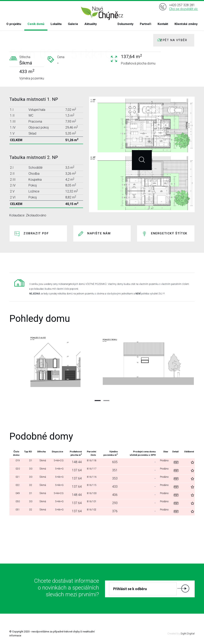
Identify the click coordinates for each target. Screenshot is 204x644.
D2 (29, 487)
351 (114, 470)
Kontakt (163, 24)
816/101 (90, 503)
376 (114, 511)
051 (16, 511)
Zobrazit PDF (36, 233)
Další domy (102, 527)
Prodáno (163, 462)
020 (16, 470)
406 (114, 495)
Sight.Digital (188, 634)
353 (114, 478)
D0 (29, 470)
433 (114, 487)
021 (16, 478)
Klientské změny (186, 24)
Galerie (73, 24)
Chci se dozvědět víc (183, 12)
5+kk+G (56, 470)
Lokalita (56, 24)
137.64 (74, 470)
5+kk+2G (55, 462)
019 (16, 462)
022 (16, 487)
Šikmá (39, 462)
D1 (29, 462)
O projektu (14, 24)
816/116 (90, 478)
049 (16, 495)
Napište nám (99, 233)
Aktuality (91, 24)
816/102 (90, 511)
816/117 (90, 470)
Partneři (146, 24)
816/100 (90, 495)
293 (114, 503)
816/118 (90, 462)
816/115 (90, 487)
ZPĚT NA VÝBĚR (174, 40)
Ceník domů (36, 24)
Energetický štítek (169, 233)
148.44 (74, 462)
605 (114, 462)
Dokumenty (126, 24)
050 (16, 503)
